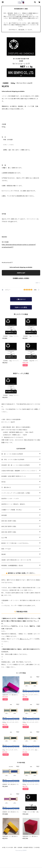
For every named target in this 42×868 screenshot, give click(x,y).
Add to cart (21, 273)
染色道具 (4, 515)
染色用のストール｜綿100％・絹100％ (13, 504)
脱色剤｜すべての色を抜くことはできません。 (16, 543)
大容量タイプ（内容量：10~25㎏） (12, 510)
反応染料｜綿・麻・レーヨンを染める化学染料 (16, 465)
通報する (38, 283)
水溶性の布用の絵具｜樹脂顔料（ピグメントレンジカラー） (20, 471)
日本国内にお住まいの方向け (21, 278)
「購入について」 (24, 639)
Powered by (21, 850)
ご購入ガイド (21, 299)
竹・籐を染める (6, 487)
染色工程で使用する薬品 (9, 526)
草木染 (3, 482)
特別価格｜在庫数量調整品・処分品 (12, 566)
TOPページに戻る (21, 307)
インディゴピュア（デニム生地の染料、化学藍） (16, 493)
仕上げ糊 (4, 538)
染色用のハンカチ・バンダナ (10, 499)
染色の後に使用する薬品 (9, 532)
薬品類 (3, 554)
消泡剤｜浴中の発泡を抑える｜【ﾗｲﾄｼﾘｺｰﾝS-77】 (16, 560)
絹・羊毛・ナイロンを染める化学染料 (13, 460)
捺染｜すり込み (6, 549)
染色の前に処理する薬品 (9, 521)
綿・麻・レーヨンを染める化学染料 (12, 454)
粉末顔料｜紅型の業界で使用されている (13, 476)
